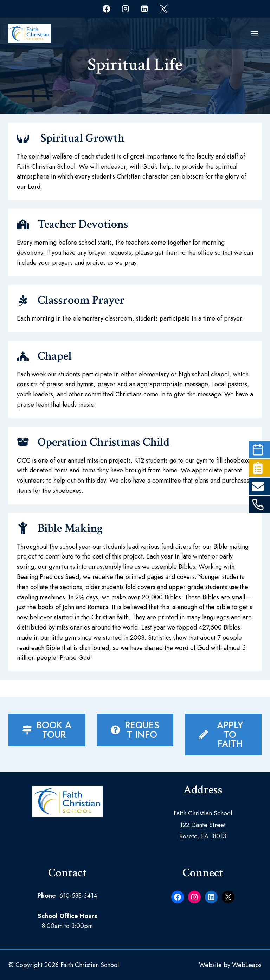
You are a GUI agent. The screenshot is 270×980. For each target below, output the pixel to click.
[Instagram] (125, 9)
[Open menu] (254, 33)
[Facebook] (106, 9)
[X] (163, 9)
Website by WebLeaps (230, 965)
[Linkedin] (144, 9)
